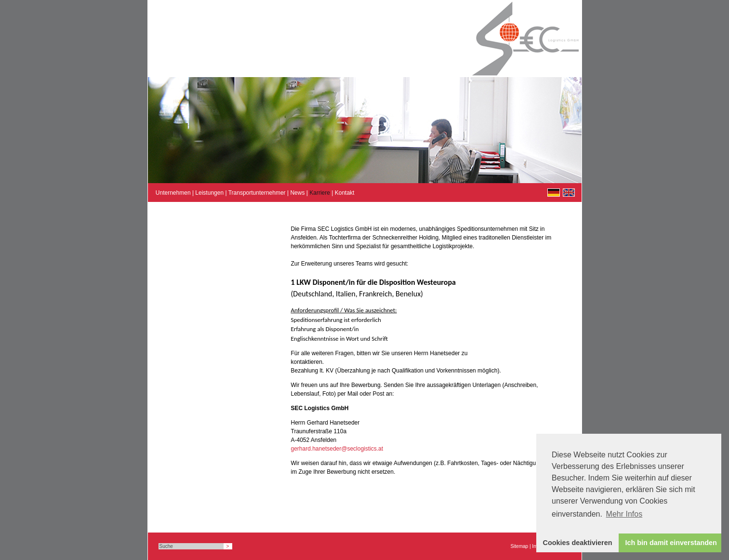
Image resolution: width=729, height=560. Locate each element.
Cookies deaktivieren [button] (578, 543)
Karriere (320, 193)
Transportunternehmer (257, 193)
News (297, 193)
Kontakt (345, 193)
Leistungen (209, 193)
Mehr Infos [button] (624, 514)
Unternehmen (173, 193)
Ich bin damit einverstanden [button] (671, 543)
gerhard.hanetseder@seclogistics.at (337, 449)
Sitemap (519, 546)
